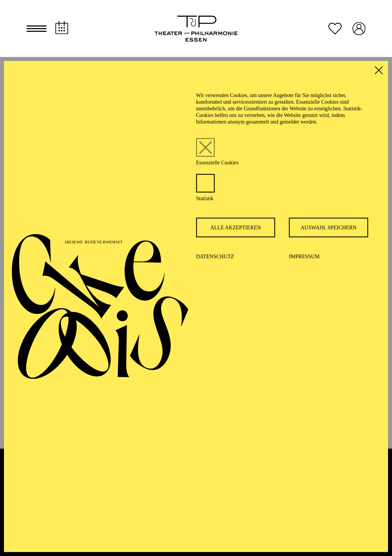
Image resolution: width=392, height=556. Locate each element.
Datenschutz (215, 258)
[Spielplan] (62, 28)
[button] (37, 29)
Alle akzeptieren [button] (236, 229)
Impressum (304, 258)
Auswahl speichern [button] (329, 229)
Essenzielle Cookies (217, 164)
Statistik (205, 200)
